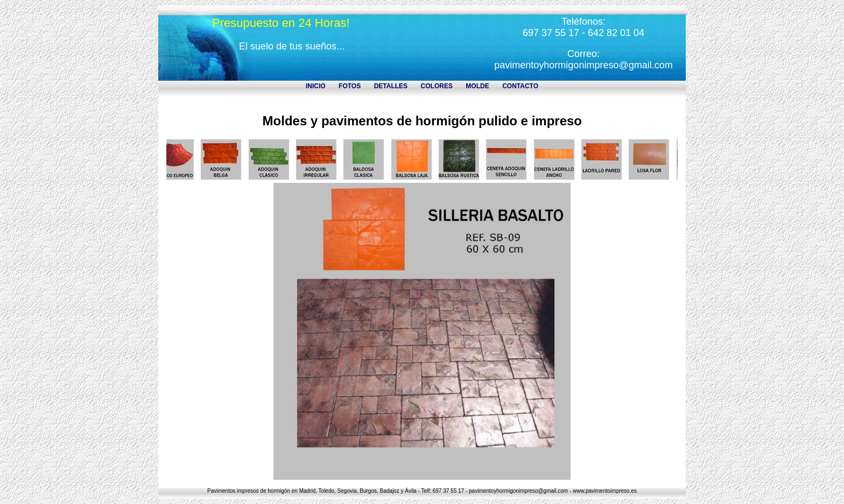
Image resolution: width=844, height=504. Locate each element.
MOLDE (477, 86)
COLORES (437, 86)
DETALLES (391, 86)
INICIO (316, 86)
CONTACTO (520, 86)
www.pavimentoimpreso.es (605, 491)
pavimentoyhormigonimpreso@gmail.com (583, 65)
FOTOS (350, 86)
